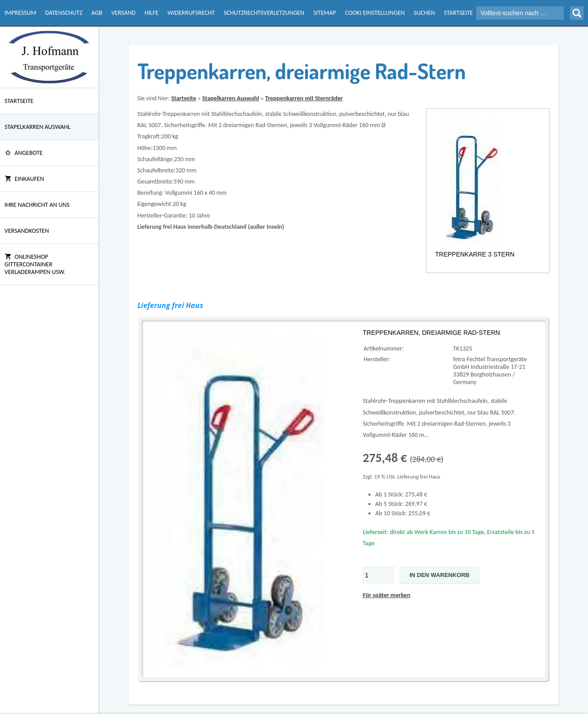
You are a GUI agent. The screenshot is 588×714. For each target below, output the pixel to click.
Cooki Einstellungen (375, 13)
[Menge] (378, 575)
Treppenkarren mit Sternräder (304, 98)
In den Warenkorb (439, 575)
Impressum (20, 13)
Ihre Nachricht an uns (37, 205)
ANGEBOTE (24, 153)
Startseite (458, 13)
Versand (123, 13)
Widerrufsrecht (191, 13)
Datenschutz (64, 13)
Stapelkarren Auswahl (37, 127)
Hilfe (152, 13)
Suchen (424, 13)
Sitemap (324, 13)
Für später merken (386, 595)
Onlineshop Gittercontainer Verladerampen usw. (35, 264)
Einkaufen (24, 179)
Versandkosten (27, 231)
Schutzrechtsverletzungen (264, 13)
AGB (97, 13)
